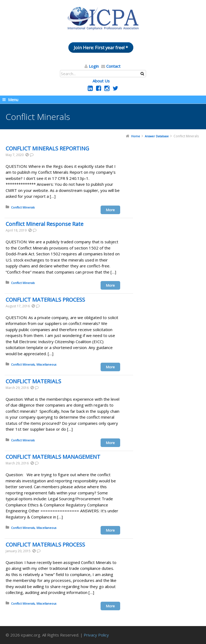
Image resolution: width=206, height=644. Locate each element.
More (110, 210)
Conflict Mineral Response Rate (45, 224)
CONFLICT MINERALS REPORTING (47, 148)
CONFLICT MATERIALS (33, 381)
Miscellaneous (46, 364)
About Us (101, 81)
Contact (113, 66)
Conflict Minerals (23, 207)
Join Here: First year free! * (101, 48)
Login (94, 66)
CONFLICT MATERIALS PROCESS (45, 300)
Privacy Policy (96, 635)
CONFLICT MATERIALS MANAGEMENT (53, 457)
